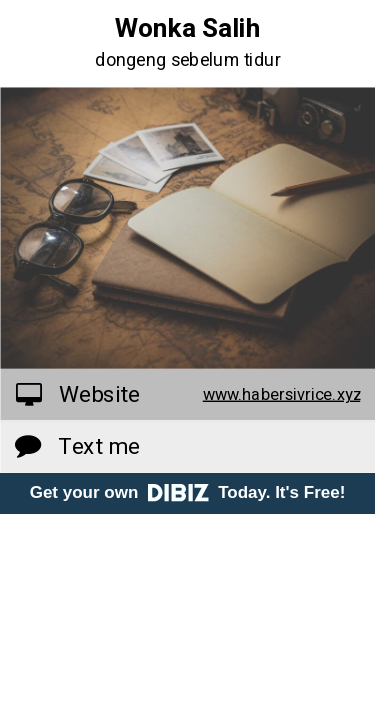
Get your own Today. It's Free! (188, 492)
